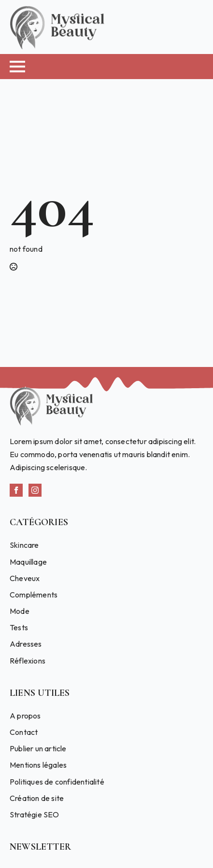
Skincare (24, 545)
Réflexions (28, 661)
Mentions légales (38, 765)
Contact (24, 732)
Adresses (26, 644)
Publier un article (38, 748)
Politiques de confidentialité (57, 782)
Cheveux (25, 578)
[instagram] (35, 490)
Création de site (37, 798)
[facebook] (16, 490)
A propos (25, 716)
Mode (20, 611)
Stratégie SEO (35, 814)
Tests (19, 627)
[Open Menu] (17, 67)
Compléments (34, 595)
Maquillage (28, 562)
